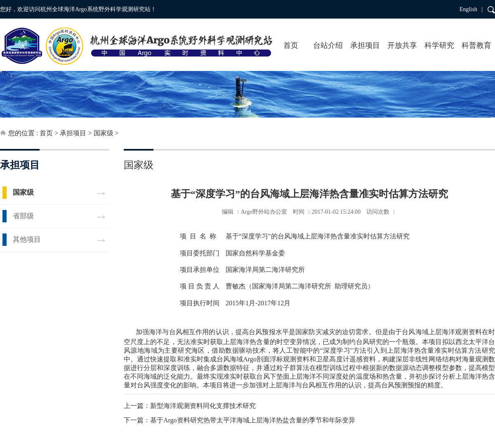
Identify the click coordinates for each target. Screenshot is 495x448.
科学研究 (439, 45)
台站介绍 (328, 45)
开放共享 (402, 45)
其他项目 (27, 239)
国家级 (104, 133)
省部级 (23, 216)
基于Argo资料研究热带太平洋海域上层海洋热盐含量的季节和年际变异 (253, 420)
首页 (291, 45)
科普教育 (476, 45)
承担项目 (365, 45)
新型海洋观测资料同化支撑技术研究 (203, 406)
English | (471, 9)
